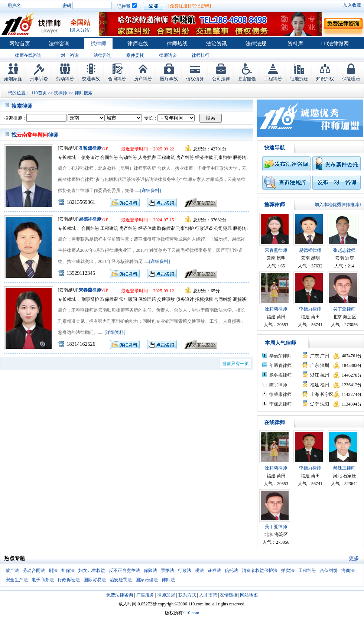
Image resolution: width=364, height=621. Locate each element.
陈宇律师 (278, 385)
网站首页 (20, 44)
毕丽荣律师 (280, 356)
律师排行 (201, 55)
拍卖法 (288, 570)
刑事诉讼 (39, 79)
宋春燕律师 (90, 290)
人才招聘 (208, 595)
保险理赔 (351, 79)
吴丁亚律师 (344, 309)
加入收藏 (352, 5)
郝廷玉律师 (344, 468)
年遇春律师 (280, 365)
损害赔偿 (247, 79)
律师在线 (138, 44)
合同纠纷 (117, 79)
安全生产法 (17, 580)
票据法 (168, 570)
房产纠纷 (143, 79)
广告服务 (145, 595)
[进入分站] (80, 30)
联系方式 (187, 595)
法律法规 (256, 44)
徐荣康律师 (280, 394)
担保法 (68, 570)
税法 (199, 570)
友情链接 (229, 595)
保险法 (150, 570)
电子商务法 (43, 580)
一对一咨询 (68, 55)
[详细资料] (151, 191)
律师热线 (177, 44)
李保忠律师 (280, 404)
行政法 (185, 570)
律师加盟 (166, 595)
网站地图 (249, 595)
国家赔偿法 (147, 580)
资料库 (295, 44)
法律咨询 (59, 44)
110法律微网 (335, 44)
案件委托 (135, 55)
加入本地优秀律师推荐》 (339, 205)
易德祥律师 (90, 219)
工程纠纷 (273, 79)
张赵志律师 (344, 250)
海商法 (348, 570)
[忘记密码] (201, 6)
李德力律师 (310, 309)
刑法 (53, 570)
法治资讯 (217, 44)
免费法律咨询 (120, 595)
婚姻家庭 (13, 79)
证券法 (214, 570)
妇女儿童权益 (92, 570)
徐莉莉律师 (276, 309)
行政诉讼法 (69, 580)
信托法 (231, 570)
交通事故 (91, 79)
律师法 (168, 580)
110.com (191, 613)
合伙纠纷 (329, 570)
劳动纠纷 (65, 79)
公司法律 (221, 79)
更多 (354, 558)
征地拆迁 (299, 79)
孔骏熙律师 (90, 148)
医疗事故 (169, 79)
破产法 (12, 570)
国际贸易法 (95, 580)
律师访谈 (168, 55)
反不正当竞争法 (124, 570)
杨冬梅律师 (280, 375)
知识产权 (325, 79)
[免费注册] (179, 6)
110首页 (39, 93)
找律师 (98, 44)
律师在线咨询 (28, 55)
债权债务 (195, 79)
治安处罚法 (121, 580)
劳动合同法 (34, 570)
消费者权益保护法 (260, 570)
